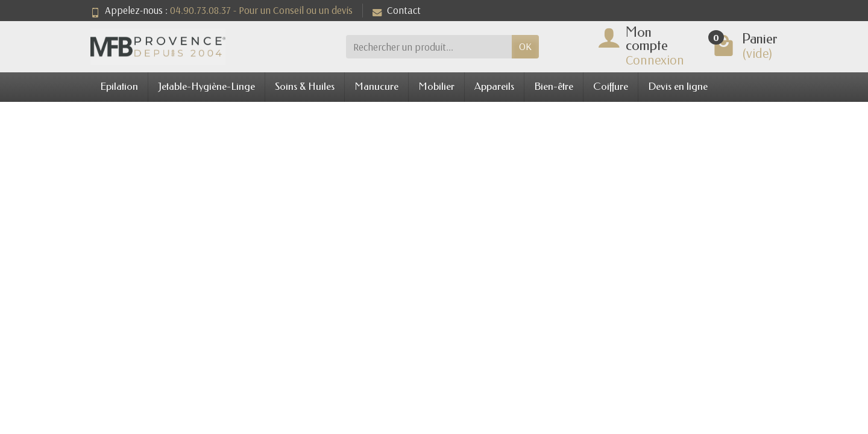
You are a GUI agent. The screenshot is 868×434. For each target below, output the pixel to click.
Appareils (494, 86)
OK (525, 46)
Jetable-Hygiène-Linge (206, 86)
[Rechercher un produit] (429, 46)
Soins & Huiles (305, 86)
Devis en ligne (678, 86)
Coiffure (611, 86)
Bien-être (554, 86)
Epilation (119, 86)
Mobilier (436, 86)
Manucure (376, 86)
